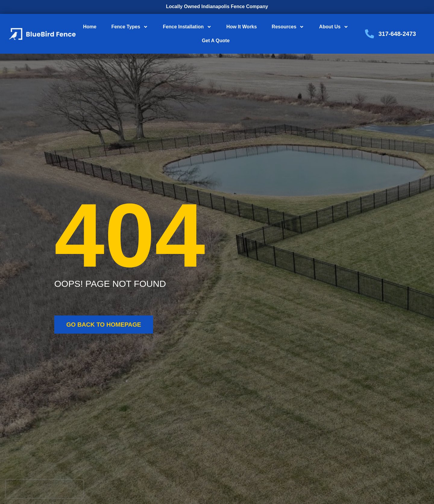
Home (90, 27)
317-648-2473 (397, 34)
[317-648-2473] (370, 34)
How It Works (242, 27)
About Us (334, 27)
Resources (288, 27)
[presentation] (45, 489)
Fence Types (130, 27)
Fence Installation (187, 27)
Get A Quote (216, 41)
